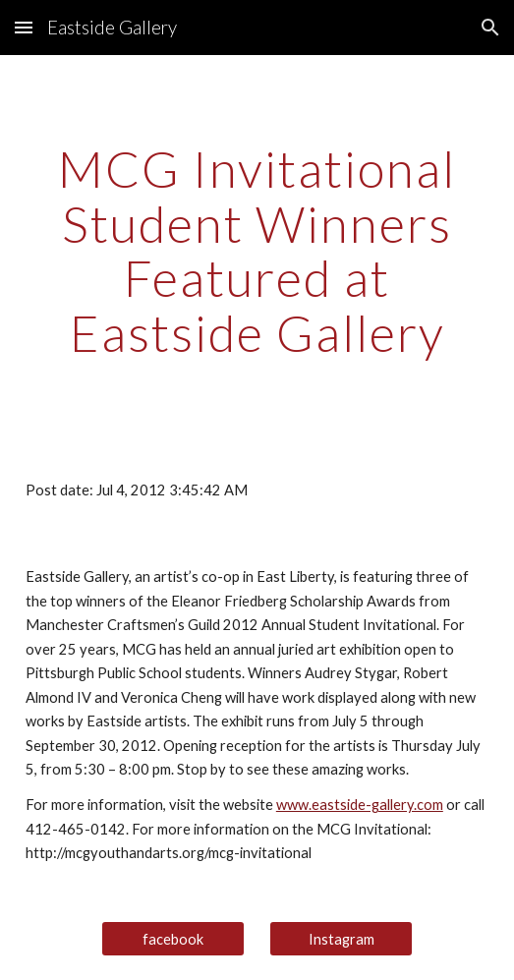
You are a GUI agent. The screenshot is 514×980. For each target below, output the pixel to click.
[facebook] (172, 939)
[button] (24, 27)
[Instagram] (341, 939)
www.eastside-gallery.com (360, 805)
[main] (257, 251)
